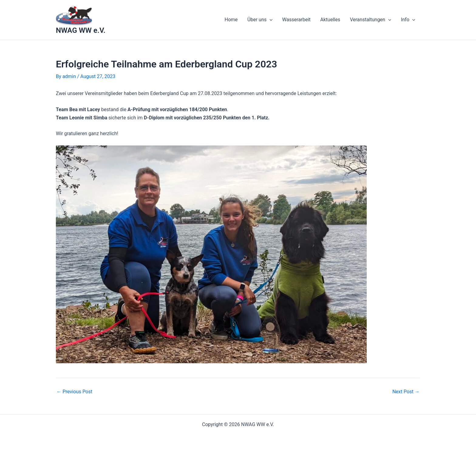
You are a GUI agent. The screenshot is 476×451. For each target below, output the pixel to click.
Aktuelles (330, 20)
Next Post (406, 392)
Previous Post (74, 392)
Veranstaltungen (371, 20)
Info (408, 20)
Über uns (260, 20)
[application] (270, 20)
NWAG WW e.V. (81, 30)
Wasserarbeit (296, 20)
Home (231, 20)
